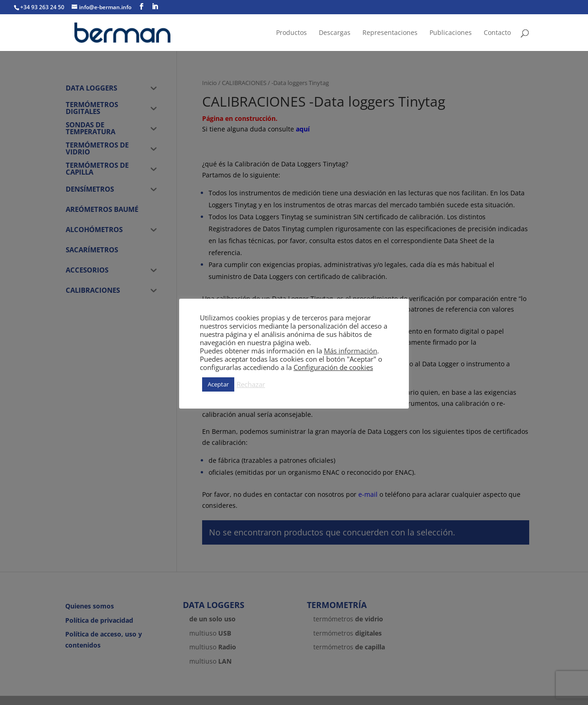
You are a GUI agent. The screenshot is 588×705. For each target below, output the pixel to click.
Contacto (497, 33)
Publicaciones (451, 33)
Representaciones (390, 33)
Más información (351, 351)
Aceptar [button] (218, 384)
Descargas (335, 33)
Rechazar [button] (251, 384)
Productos (291, 33)
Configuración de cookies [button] (333, 367)
